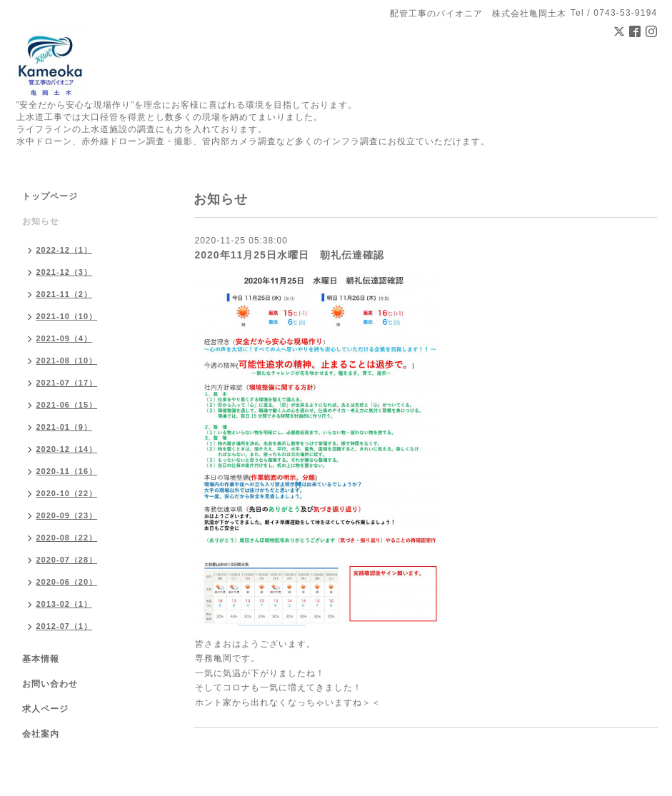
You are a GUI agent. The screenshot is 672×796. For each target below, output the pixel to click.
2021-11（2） (65, 294)
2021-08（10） (67, 361)
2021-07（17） (67, 383)
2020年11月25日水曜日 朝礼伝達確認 (290, 255)
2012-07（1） (65, 626)
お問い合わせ (50, 684)
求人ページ (45, 709)
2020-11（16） (67, 471)
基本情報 (41, 659)
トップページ (50, 196)
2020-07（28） (67, 560)
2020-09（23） (67, 515)
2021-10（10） (67, 316)
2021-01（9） (65, 427)
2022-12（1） (65, 250)
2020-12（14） (67, 449)
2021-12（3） (65, 272)
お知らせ (41, 221)
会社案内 (41, 734)
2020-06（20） (67, 582)
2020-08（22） (67, 538)
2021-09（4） (65, 338)
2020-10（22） (67, 493)
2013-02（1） (65, 604)
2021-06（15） (67, 405)
